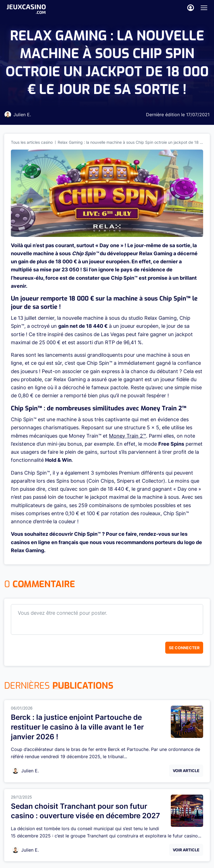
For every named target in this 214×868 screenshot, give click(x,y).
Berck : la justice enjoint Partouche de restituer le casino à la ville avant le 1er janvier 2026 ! (77, 727)
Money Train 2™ (127, 436)
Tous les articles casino (32, 142)
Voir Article (186, 771)
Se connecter (184, 648)
